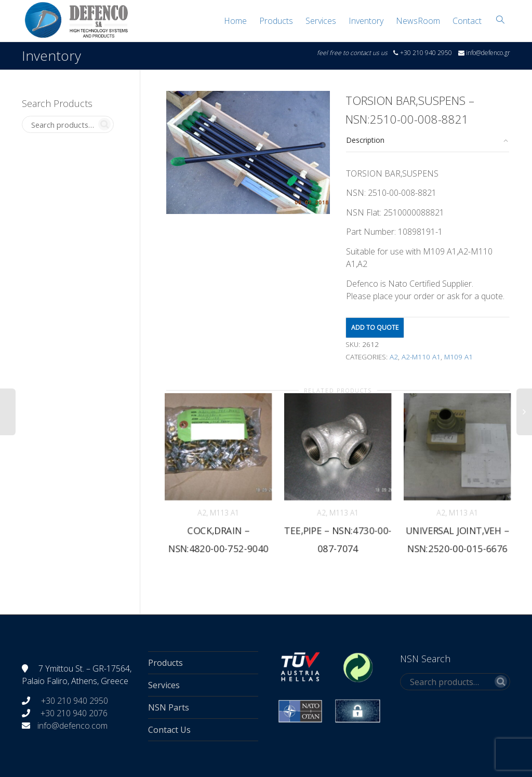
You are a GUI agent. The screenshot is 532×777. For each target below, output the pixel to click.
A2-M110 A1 (421, 357)
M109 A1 (458, 357)
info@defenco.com (72, 726)
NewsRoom (418, 21)
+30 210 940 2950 (74, 701)
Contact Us (169, 730)
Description (365, 140)
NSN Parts (169, 707)
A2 (394, 357)
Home (235, 21)
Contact (467, 21)
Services (321, 21)
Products (276, 21)
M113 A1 (224, 513)
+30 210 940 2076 (74, 713)
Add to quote (375, 327)
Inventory (366, 21)
